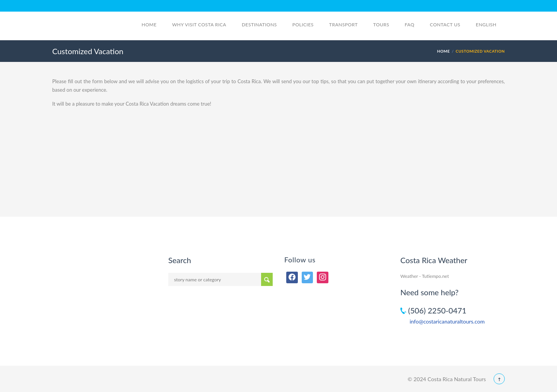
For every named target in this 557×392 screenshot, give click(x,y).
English (490, 25)
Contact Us (445, 25)
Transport (343, 25)
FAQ (409, 25)
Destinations (259, 25)
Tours (381, 25)
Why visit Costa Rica (199, 25)
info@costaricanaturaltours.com (447, 321)
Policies (303, 25)
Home (149, 25)
